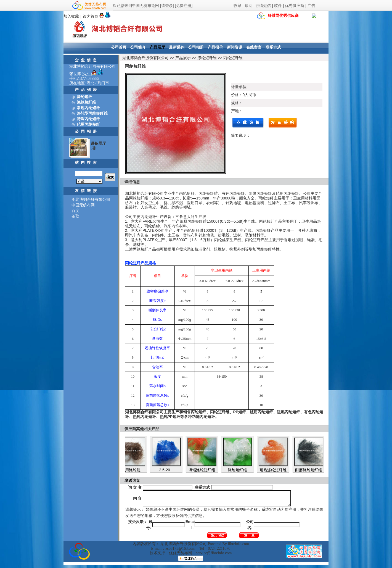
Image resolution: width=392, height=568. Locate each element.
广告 (311, 6)
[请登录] (167, 6)
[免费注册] (184, 6)
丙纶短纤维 (233, 58)
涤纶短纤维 (207, 58)
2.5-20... (169, 470)
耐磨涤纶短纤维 (311, 470)
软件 (278, 6)
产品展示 (183, 58)
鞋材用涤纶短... (133, 470)
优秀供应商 (295, 6)
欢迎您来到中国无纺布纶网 (136, 6)
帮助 (248, 6)
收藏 (237, 6)
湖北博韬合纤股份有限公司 (145, 58)
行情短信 (263, 6)
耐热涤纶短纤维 (276, 470)
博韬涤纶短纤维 (205, 470)
